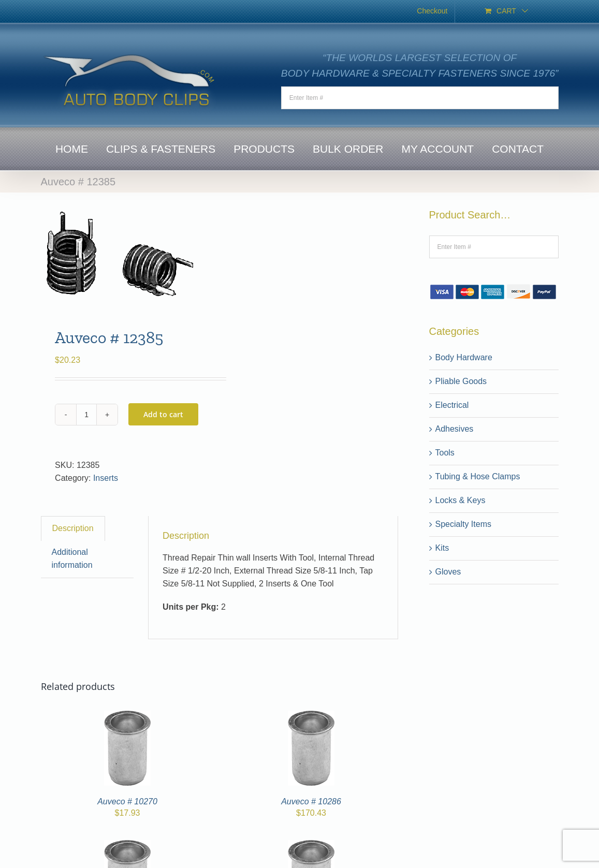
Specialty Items (463, 524)
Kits (442, 548)
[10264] (311, 846)
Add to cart (163, 414)
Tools (445, 453)
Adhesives (455, 429)
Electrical (452, 405)
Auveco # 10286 (311, 801)
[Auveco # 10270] (127, 717)
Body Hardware (464, 357)
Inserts (106, 478)
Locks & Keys (461, 500)
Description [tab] (73, 528)
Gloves (448, 572)
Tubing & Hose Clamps (478, 476)
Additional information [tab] (72, 558)
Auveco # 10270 (127, 801)
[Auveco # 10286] (311, 717)
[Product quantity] (86, 415)
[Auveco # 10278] (127, 846)
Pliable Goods (461, 381)
